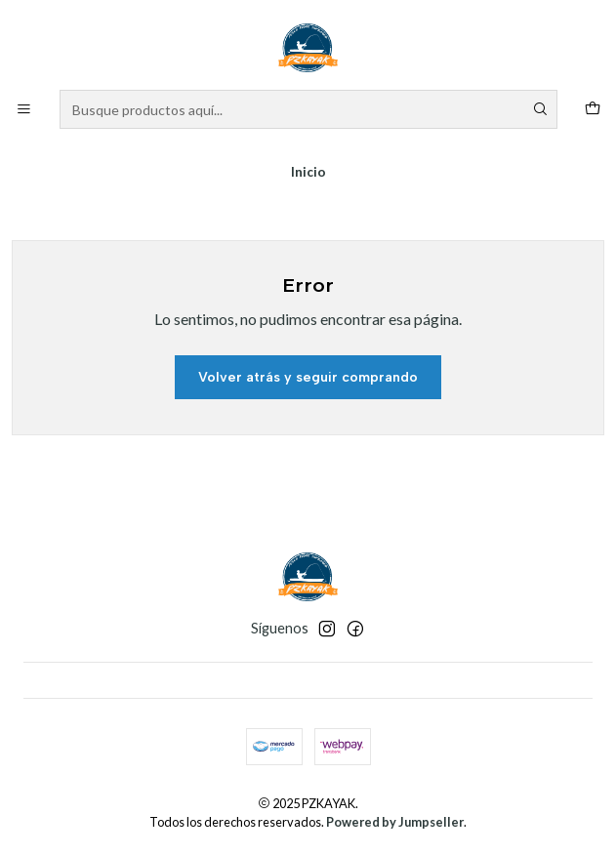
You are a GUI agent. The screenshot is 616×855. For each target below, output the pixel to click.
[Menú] (24, 110)
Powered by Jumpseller (395, 822)
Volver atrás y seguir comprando (308, 377)
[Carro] (593, 110)
